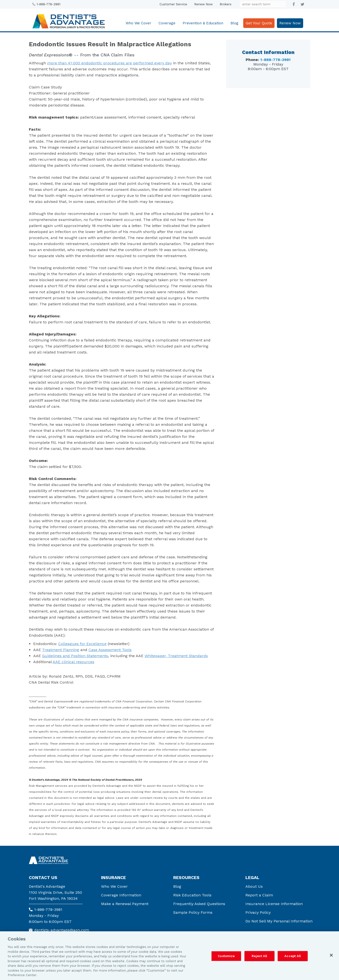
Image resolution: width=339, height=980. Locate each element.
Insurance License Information (274, 904)
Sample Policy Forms (193, 912)
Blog (234, 23)
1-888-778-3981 (48, 4)
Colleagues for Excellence (82, 644)
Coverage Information (121, 895)
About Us (254, 886)
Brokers (226, 4)
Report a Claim (259, 895)
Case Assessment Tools (110, 650)
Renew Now (203, 4)
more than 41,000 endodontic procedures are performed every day (109, 63)
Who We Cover (138, 23)
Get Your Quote (259, 23)
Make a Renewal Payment (125, 904)
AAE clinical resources (74, 662)
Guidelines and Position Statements (75, 656)
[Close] (331, 955)
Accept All (293, 956)
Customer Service (173, 4)
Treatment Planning (61, 650)
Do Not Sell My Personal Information (279, 921)
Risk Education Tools (192, 895)
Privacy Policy (258, 912)
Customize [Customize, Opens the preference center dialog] (226, 956)
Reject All (259, 956)
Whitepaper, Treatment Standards (176, 656)
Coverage (167, 23)
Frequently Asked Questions (199, 904)
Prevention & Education (203, 23)
